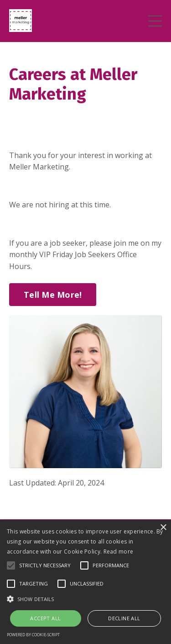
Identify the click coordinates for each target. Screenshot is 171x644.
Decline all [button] (124, 618)
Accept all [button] (45, 618)
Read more (119, 552)
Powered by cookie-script (33, 635)
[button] (85, 599)
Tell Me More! (53, 295)
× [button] (163, 528)
